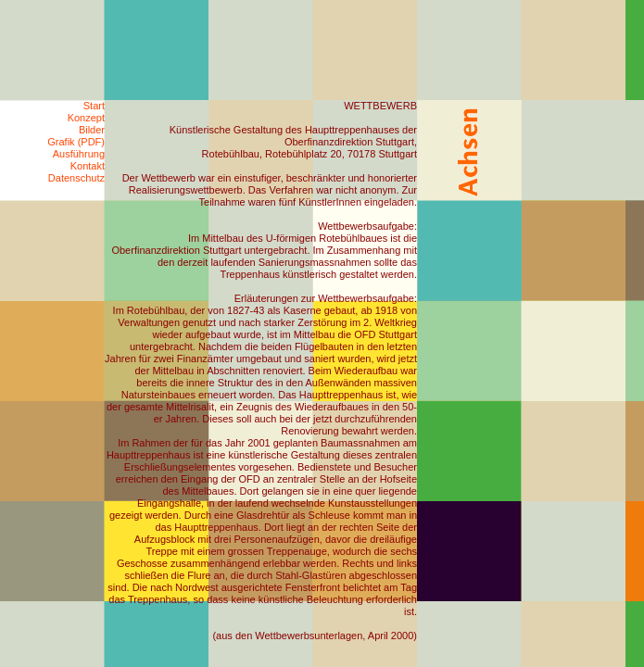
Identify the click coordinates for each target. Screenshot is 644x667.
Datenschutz (76, 178)
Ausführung (79, 154)
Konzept (86, 118)
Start (94, 106)
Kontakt (88, 166)
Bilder (92, 130)
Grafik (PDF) (76, 142)
